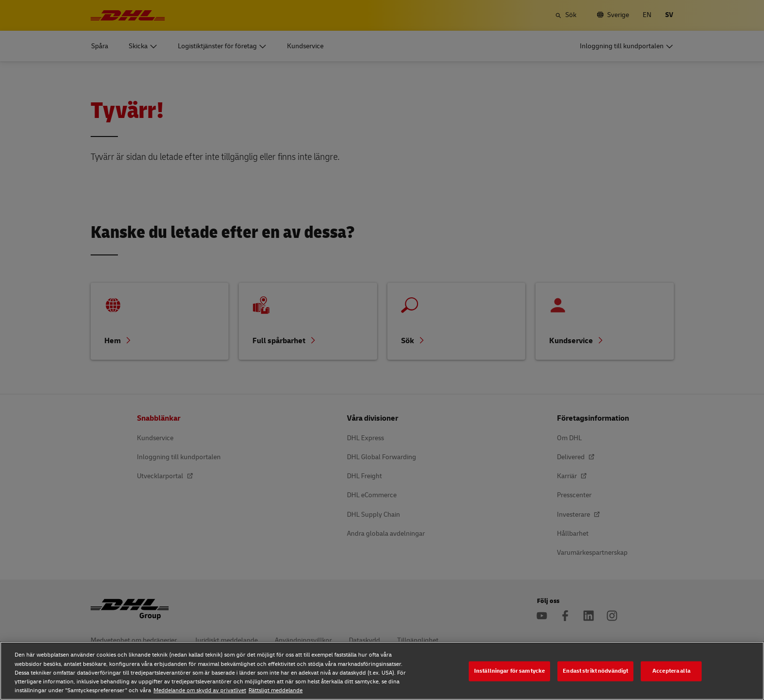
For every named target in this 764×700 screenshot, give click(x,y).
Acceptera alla (671, 671)
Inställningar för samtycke (509, 671)
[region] (382, 671)
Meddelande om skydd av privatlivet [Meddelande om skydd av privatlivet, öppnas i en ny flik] (200, 690)
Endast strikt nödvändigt (595, 671)
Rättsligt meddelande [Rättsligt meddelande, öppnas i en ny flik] (276, 690)
